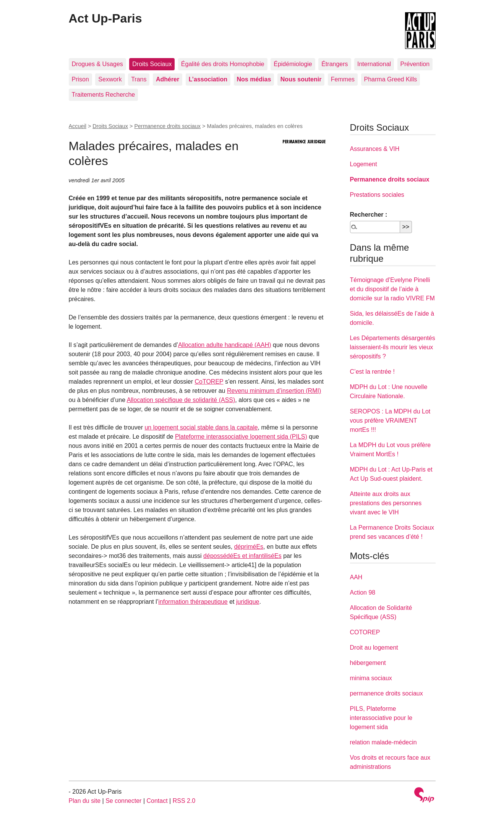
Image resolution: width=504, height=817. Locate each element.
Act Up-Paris (105, 18)
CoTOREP (209, 382)
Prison (80, 79)
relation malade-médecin (383, 742)
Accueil (78, 126)
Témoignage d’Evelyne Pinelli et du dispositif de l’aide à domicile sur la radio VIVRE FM (392, 289)
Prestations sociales (377, 195)
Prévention (415, 64)
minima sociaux (371, 678)
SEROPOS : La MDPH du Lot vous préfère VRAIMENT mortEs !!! (390, 421)
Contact (157, 801)
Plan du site (85, 801)
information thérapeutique (193, 602)
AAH (356, 577)
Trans (139, 79)
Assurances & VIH (375, 149)
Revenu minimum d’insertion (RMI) (274, 391)
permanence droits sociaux (387, 693)
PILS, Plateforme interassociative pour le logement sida (381, 718)
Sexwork (110, 79)
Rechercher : (369, 215)
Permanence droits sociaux (167, 126)
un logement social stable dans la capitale (201, 427)
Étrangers (335, 64)
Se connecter (123, 801)
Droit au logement (374, 648)
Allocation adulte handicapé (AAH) (225, 345)
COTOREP (365, 632)
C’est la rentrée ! (372, 372)
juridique (248, 602)
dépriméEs (249, 547)
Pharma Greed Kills (391, 79)
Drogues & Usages (97, 64)
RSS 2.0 (184, 801)
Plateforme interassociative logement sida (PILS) (241, 437)
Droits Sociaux (152, 64)
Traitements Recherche (104, 95)
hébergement (368, 663)
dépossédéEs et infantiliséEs (242, 556)
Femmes (343, 79)
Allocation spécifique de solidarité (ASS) (181, 400)
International (374, 64)
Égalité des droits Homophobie (223, 64)
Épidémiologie (293, 64)
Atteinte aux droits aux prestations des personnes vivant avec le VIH (386, 503)
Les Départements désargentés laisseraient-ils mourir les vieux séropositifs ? (393, 347)
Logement (364, 164)
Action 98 (363, 592)
